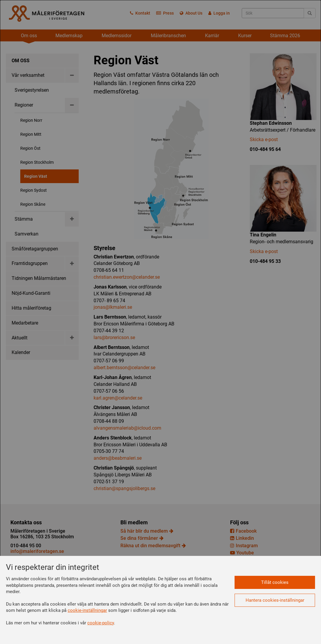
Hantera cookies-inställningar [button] (275, 600)
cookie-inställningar (87, 610)
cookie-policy (101, 623)
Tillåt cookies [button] (275, 582)
